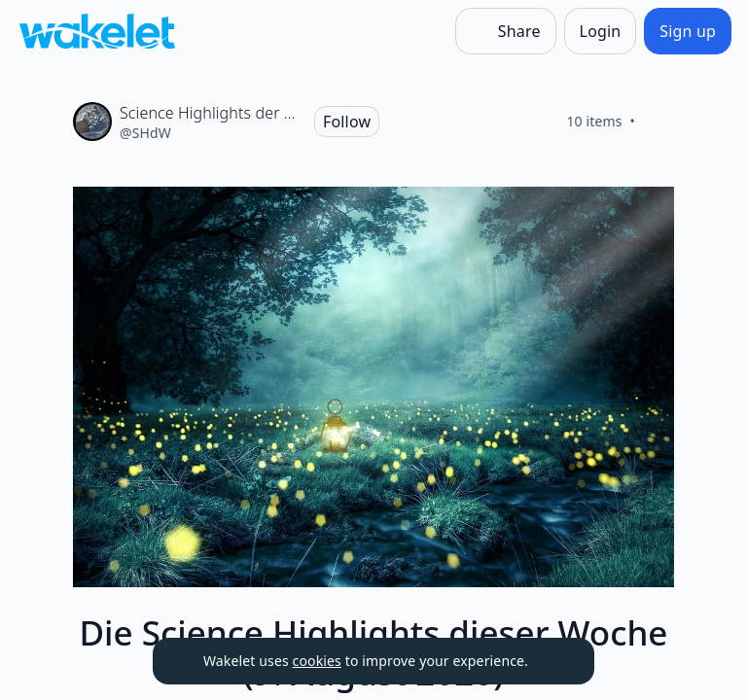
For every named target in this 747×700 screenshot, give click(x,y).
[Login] (601, 31)
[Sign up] (688, 31)
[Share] (506, 31)
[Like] (658, 122)
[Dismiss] (555, 661)
